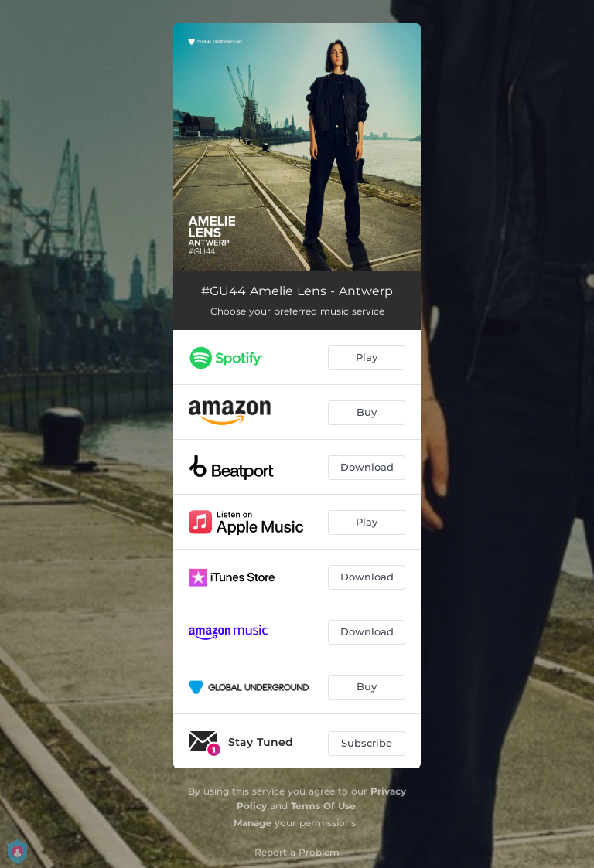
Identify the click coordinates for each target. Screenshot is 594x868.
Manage (253, 823)
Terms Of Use (323, 806)
